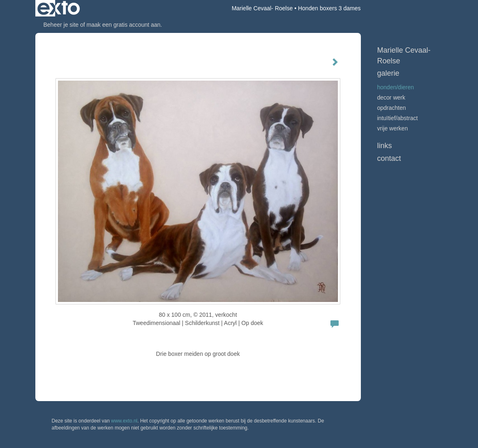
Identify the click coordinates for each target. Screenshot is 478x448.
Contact (389, 158)
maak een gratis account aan (124, 25)
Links (385, 146)
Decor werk (391, 97)
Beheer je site (61, 25)
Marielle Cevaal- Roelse (262, 8)
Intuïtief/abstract (398, 118)
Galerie (388, 73)
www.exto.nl (124, 421)
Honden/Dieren (396, 87)
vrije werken (393, 128)
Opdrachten (392, 108)
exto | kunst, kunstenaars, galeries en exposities (59, 8)
